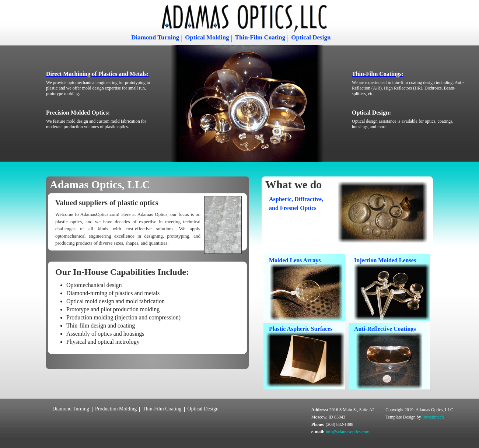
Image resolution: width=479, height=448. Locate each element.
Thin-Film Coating (260, 37)
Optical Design (311, 37)
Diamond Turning (155, 37)
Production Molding (116, 409)
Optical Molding (207, 37)
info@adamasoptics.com (348, 432)
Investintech (433, 417)
